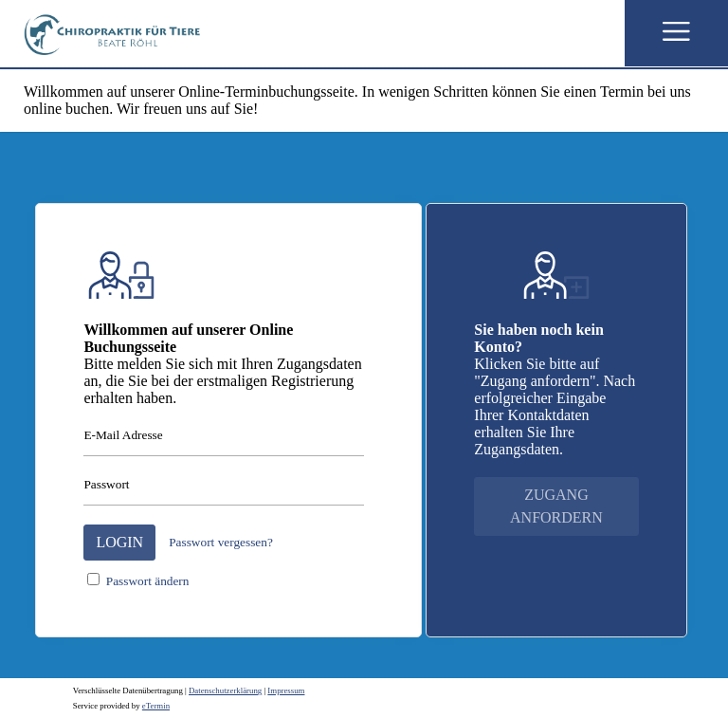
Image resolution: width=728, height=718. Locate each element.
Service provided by (121, 706)
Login (119, 542)
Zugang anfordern (556, 506)
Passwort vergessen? (221, 542)
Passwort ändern (148, 581)
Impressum (286, 690)
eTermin (156, 706)
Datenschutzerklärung (225, 690)
